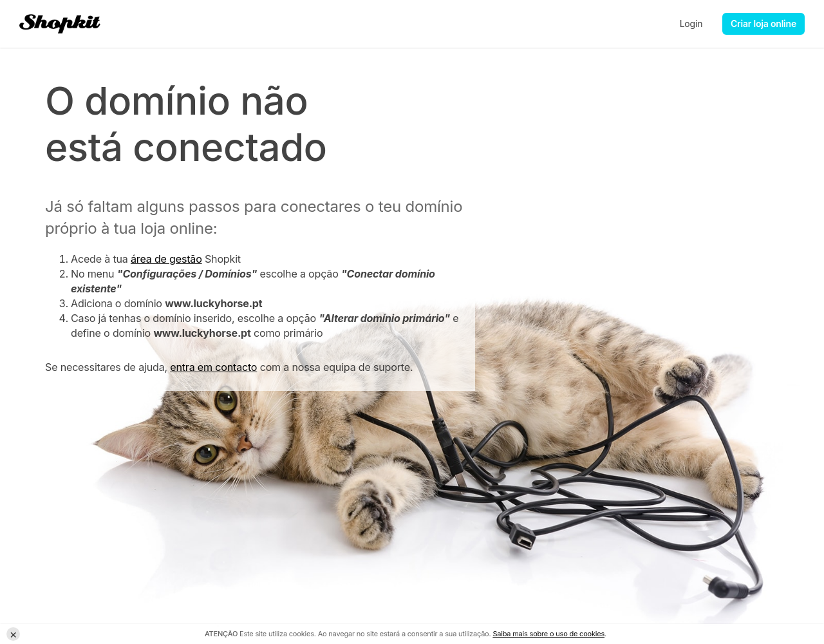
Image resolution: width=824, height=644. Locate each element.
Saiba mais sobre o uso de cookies (548, 634)
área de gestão (166, 259)
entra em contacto (213, 367)
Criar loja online (763, 24)
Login (691, 24)
